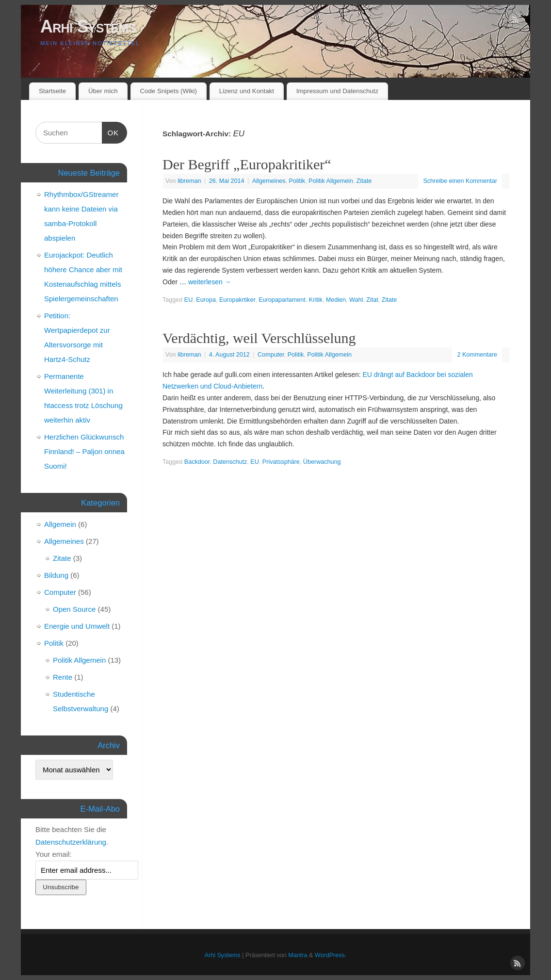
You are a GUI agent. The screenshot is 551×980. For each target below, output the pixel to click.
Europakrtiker (237, 300)
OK (111, 131)
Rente (63, 677)
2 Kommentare (477, 355)
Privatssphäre (281, 462)
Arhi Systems (88, 26)
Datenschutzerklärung (71, 842)
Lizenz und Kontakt (247, 91)
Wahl (356, 300)
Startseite (52, 91)
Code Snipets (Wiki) (168, 91)
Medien (336, 300)
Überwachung (322, 462)
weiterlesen (210, 282)
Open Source (74, 609)
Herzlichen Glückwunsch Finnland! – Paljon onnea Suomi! (84, 451)
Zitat (372, 300)
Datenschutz (230, 462)
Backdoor (197, 462)
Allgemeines (269, 181)
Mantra (298, 955)
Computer (271, 355)
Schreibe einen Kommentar (460, 181)
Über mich (103, 91)
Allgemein (60, 524)
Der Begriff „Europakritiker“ (247, 164)
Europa (206, 300)
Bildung (56, 575)
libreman (189, 181)
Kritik (316, 300)
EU (189, 300)
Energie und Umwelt (77, 626)
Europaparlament (282, 300)
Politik (297, 181)
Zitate (364, 181)
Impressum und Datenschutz (337, 91)
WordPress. (331, 955)
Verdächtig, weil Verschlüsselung (259, 338)
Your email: (54, 854)
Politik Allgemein (331, 181)
